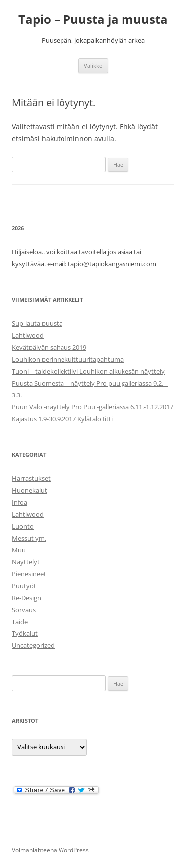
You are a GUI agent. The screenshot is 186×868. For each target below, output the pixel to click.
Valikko (93, 65)
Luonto (23, 526)
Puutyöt (24, 586)
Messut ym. (29, 538)
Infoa (20, 502)
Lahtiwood (28, 335)
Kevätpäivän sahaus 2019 (49, 347)
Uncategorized (33, 645)
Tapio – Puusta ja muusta (93, 20)
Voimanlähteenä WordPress (50, 850)
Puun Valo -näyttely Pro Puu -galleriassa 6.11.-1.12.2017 (93, 407)
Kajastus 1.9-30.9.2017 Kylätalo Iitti (62, 419)
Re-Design (27, 598)
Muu (19, 550)
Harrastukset (31, 478)
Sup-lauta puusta (37, 323)
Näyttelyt (26, 562)
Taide (20, 622)
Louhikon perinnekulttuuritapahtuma (68, 359)
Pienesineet (29, 574)
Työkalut (25, 633)
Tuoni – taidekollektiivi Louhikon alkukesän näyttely (88, 371)
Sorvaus (24, 610)
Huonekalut (30, 490)
